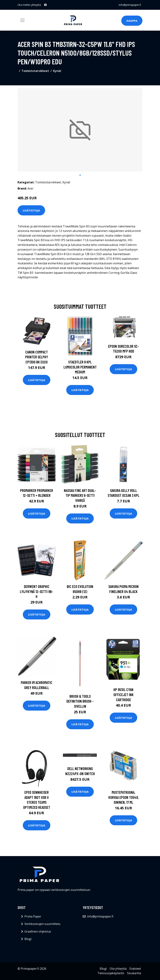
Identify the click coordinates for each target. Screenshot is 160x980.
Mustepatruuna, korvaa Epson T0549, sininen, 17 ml (124, 797)
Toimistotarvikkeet (35, 71)
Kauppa (132, 21)
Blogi (28, 939)
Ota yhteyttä (118, 969)
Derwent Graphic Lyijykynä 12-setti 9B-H (37, 591)
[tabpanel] (80, 130)
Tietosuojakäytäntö (111, 973)
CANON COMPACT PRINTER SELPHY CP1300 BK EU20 (37, 357)
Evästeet (135, 969)
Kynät (57, 71)
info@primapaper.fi (130, 5)
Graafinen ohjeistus (38, 931)
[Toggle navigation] (22, 20)
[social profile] (45, 5)
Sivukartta (134, 973)
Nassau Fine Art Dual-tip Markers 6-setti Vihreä (80, 495)
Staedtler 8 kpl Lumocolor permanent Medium (80, 367)
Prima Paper (33, 916)
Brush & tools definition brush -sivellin (80, 701)
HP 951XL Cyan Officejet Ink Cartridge (124, 694)
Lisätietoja (31, 210)
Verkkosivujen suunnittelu (42, 924)
